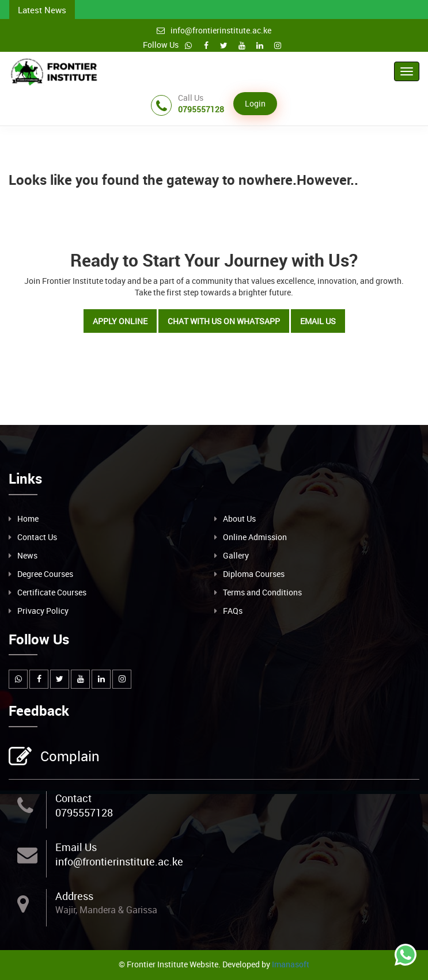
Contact (73, 798)
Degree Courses (45, 574)
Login (255, 103)
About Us (239, 519)
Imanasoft (291, 964)
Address (74, 896)
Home (28, 519)
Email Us (318, 321)
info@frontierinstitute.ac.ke (214, 30)
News (27, 555)
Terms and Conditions (262, 592)
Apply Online (120, 321)
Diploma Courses (254, 574)
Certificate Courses (52, 592)
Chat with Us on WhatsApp (224, 321)
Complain (69, 757)
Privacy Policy (43, 611)
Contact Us (37, 537)
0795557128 (84, 812)
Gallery (236, 555)
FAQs (233, 611)
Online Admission (255, 537)
